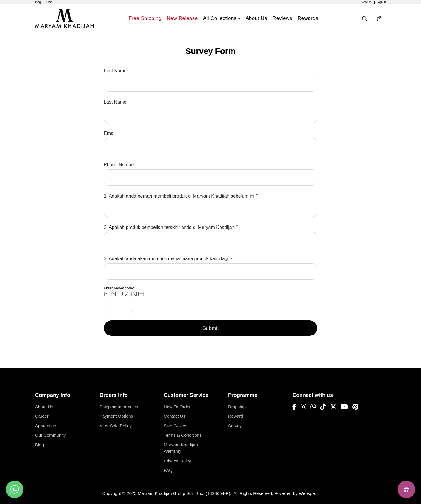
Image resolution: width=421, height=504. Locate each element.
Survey (235, 426)
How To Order (177, 407)
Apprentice (46, 426)
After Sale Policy (115, 426)
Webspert (308, 493)
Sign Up (366, 2)
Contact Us (175, 416)
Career (42, 416)
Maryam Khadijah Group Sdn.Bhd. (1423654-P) (184, 493)
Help (50, 2)
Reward (236, 416)
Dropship (237, 407)
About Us (44, 407)
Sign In (381, 2)
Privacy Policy (177, 461)
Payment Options (116, 416)
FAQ (168, 470)
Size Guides (176, 426)
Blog (38, 2)
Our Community (50, 435)
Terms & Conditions (183, 435)
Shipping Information (120, 407)
